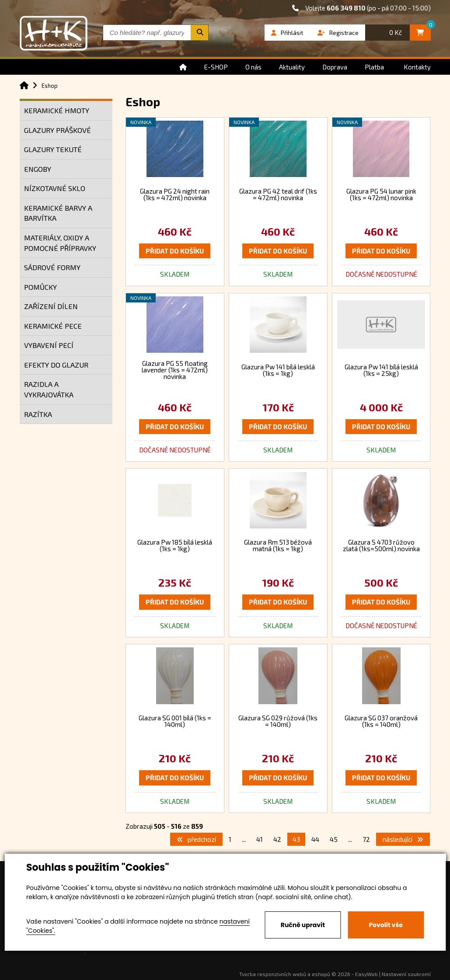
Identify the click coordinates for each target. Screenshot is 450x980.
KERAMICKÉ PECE (53, 326)
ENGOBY (38, 169)
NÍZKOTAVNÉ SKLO (55, 188)
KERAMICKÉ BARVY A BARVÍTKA (58, 213)
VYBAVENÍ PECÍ (49, 345)
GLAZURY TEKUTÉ (53, 149)
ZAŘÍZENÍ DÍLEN (51, 306)
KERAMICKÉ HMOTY (57, 110)
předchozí (196, 839)
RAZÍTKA (38, 414)
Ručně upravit (303, 925)
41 (260, 839)
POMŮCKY (40, 287)
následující (403, 839)
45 (334, 839)
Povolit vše (385, 925)
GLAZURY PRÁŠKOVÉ (58, 130)
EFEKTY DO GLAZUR (56, 365)
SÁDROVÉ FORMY (52, 267)
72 (366, 839)
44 (315, 839)
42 (277, 839)
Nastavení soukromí (406, 974)
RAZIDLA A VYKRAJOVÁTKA (49, 389)
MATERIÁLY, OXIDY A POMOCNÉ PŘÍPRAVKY (60, 243)
